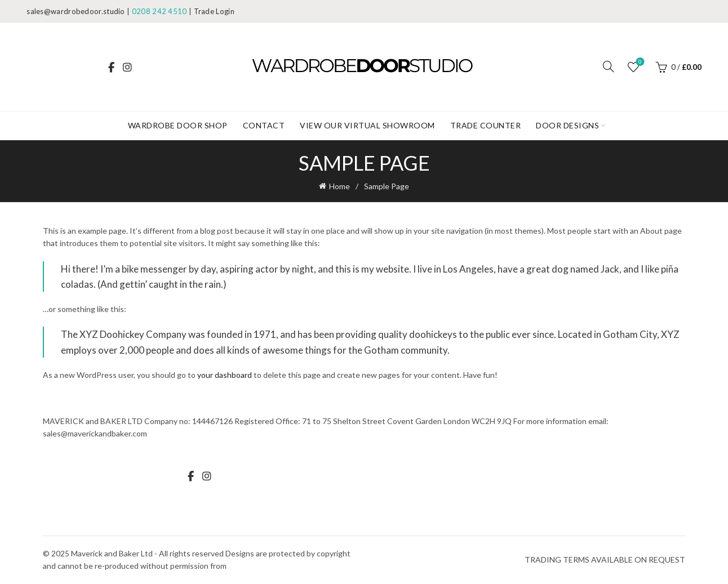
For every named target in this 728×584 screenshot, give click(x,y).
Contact (264, 125)
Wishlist (639, 62)
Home (339, 186)
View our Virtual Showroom (367, 125)
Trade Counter (486, 125)
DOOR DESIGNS (567, 125)
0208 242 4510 (159, 11)
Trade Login (214, 11)
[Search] (609, 66)
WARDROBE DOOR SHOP (178, 125)
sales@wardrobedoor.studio (76, 11)
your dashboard (225, 375)
